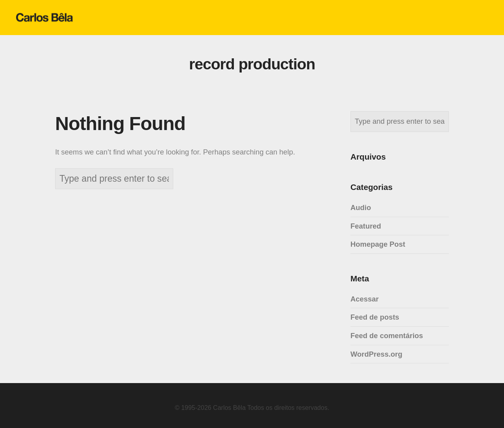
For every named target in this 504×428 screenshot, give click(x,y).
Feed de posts (375, 317)
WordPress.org (376, 354)
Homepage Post (378, 244)
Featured (366, 226)
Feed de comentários (387, 336)
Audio (361, 207)
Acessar (365, 299)
